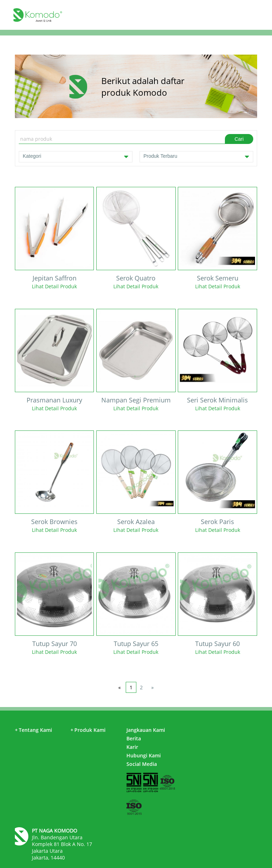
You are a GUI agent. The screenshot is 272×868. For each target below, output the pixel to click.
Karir (132, 747)
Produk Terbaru (196, 157)
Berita (134, 738)
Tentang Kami (33, 730)
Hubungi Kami (144, 755)
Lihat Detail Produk (54, 286)
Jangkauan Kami (146, 730)
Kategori (76, 157)
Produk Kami (88, 730)
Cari (239, 139)
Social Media (142, 764)
